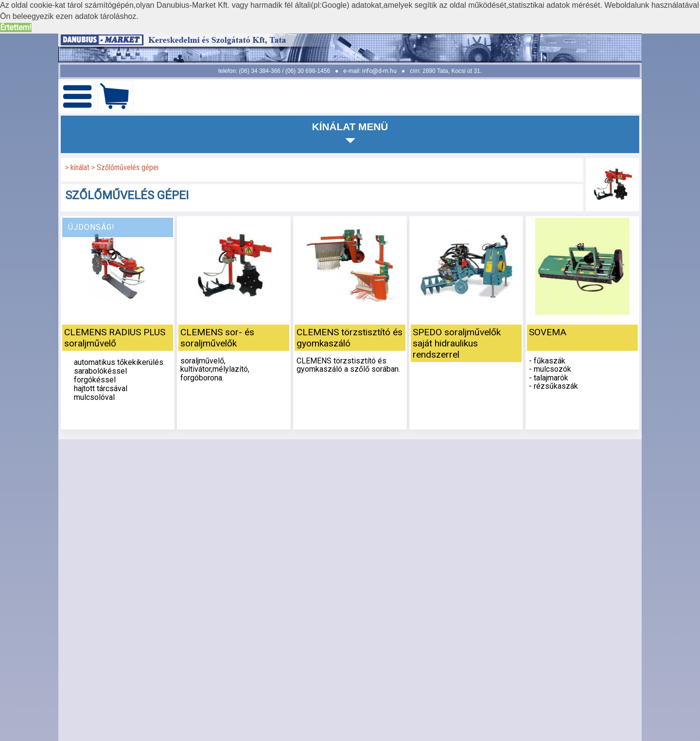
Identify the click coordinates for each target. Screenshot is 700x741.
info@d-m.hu (379, 71)
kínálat (81, 167)
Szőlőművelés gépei (128, 167)
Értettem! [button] (16, 27)
